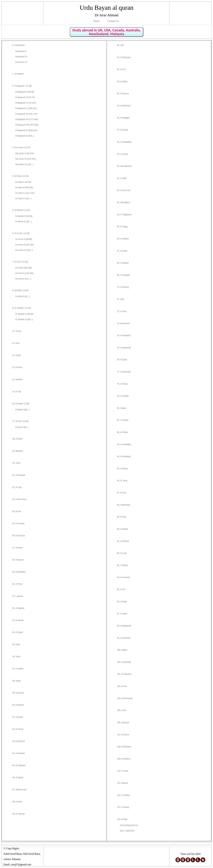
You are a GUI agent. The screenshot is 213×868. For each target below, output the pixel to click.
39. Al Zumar (18, 693)
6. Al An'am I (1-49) (21, 233)
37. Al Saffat (18, 669)
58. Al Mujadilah (124, 142)
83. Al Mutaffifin (124, 444)
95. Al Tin (121, 589)
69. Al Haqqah (124, 275)
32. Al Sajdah (18, 608)
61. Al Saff (122, 178)
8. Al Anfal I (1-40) (20, 290)
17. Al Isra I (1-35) (20, 421)
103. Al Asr (122, 686)
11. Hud (16, 343)
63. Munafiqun (124, 202)
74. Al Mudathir (124, 335)
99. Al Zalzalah (124, 638)
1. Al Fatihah (18, 74)
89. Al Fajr (122, 517)
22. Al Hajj (17, 487)
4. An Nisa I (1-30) (20, 176)
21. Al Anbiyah (19, 475)
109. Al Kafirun (124, 759)
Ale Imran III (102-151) (25, 159)
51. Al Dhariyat (124, 57)
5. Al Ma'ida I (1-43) (21, 210)
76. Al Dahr (122, 360)
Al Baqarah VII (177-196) (27, 119)
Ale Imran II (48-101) (25, 153)
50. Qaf (120, 45)
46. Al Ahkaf (18, 777)
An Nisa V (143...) (23, 198)
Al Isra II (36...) (22, 427)
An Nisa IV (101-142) (25, 193)
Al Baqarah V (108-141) (26, 108)
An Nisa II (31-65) (23, 182)
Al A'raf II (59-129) (23, 268)
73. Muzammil (123, 323)
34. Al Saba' (18, 632)
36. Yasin (16, 656)
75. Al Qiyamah (124, 348)
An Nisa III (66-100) (24, 187)
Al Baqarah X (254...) (25, 136)
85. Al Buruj (122, 468)
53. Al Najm (122, 81)
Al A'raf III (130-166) (24, 273)
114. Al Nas (122, 819)
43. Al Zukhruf (19, 741)
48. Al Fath (17, 802)
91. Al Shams (123, 541)
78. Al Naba (122, 384)
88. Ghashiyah (124, 505)
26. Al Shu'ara (19, 536)
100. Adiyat (122, 650)
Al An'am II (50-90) (24, 239)
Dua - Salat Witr (127, 831)
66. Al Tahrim (123, 239)
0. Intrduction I (19, 45)
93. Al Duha (122, 565)
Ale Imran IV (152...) (24, 164)
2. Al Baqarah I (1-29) (22, 86)
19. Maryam (18, 451)
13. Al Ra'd (17, 367)
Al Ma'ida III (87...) (23, 222)
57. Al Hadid (123, 130)
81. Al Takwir (123, 420)
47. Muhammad (19, 790)
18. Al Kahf (17, 439)
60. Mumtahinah (124, 166)
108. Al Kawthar (124, 747)
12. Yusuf (16, 355)
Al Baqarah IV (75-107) (26, 103)
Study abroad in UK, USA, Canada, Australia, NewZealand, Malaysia (106, 32)
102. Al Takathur (124, 674)
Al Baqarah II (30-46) (25, 92)
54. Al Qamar (123, 94)
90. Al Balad (123, 529)
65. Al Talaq (122, 227)
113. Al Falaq (123, 807)
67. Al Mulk (122, 251)
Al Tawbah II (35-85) (24, 314)
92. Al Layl (122, 553)
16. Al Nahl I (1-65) (21, 404)
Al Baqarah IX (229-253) (26, 130)
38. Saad (16, 681)
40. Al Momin (18, 705)
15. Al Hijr (17, 392)
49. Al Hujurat (18, 814)
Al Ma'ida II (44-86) (24, 216)
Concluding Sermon (129, 825)
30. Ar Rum (17, 584)
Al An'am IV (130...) (24, 250)
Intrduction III (21, 57)
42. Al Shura (18, 729)
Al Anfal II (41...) (23, 296)
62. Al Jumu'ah (124, 190)
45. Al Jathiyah (19, 765)
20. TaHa (16, 463)
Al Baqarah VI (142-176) (26, 114)
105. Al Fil (122, 710)
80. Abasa (122, 408)
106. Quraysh (123, 722)
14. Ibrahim (17, 379)
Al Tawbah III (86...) (24, 319)
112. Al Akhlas (124, 795)
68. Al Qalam (123, 263)
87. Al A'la (122, 493)
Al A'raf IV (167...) (23, 279)
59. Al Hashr (123, 154)
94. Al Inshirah (124, 577)
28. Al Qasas (18, 560)
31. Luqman (18, 596)
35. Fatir (16, 644)
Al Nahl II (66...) (22, 410)
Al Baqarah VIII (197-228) (27, 125)
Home (97, 21)
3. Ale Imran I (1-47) (21, 147)
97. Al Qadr (122, 614)
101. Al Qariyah (124, 662)
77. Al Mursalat (124, 372)
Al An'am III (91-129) (24, 245)
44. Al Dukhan (19, 753)
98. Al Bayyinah (124, 626)
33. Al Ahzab (18, 620)
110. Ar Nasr (123, 771)
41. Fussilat (17, 717)
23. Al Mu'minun (19, 499)
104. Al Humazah (125, 698)
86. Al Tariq (122, 481)
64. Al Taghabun (124, 214)
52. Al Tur (121, 69)
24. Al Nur (17, 511)
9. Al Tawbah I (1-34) (22, 308)
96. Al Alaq (122, 602)
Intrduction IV (21, 62)
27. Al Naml (17, 548)
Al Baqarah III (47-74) (25, 97)
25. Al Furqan (18, 523)
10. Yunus (17, 331)
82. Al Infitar (123, 432)
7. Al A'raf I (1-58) (20, 262)
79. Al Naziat (123, 396)
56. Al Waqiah (123, 118)
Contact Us (113, 21)
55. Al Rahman (124, 106)
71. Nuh (121, 299)
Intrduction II (21, 51)
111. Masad (122, 783)
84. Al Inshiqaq (124, 456)
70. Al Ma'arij (123, 287)
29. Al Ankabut (19, 572)
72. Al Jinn (122, 311)
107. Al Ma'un (123, 735)
